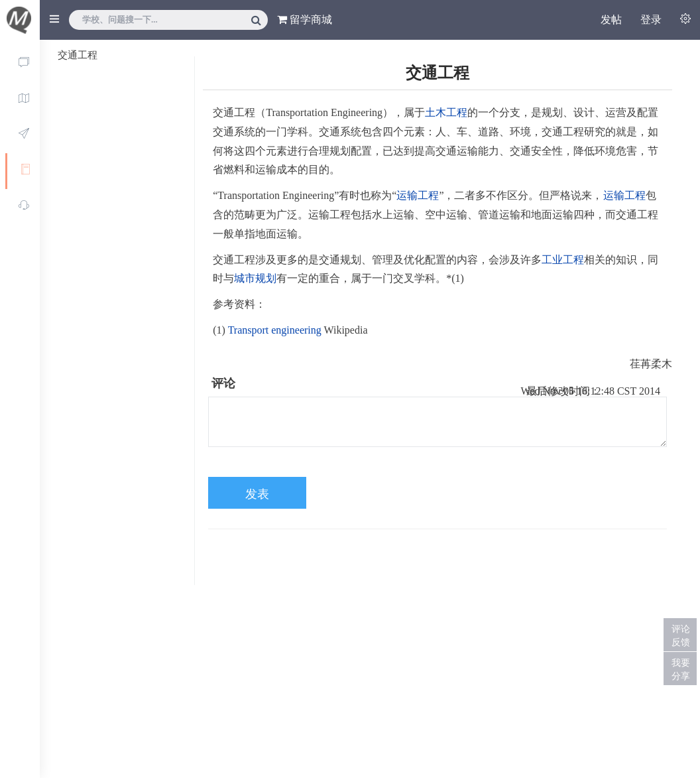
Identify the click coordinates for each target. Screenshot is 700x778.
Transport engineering (275, 330)
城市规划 (255, 278)
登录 (651, 20)
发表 (257, 494)
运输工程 (418, 195)
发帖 (611, 20)
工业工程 (563, 260)
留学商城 (305, 20)
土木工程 (446, 112)
